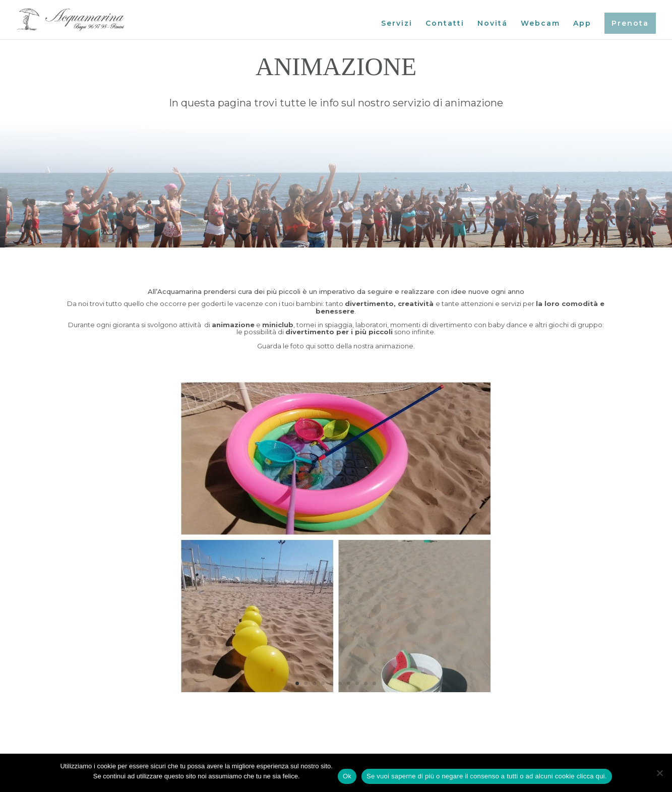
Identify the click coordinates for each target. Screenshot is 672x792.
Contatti (445, 24)
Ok (347, 776)
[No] (659, 773)
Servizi (397, 24)
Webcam (540, 24)
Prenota (630, 23)
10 (374, 683)
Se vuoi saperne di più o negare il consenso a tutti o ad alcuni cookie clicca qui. (487, 776)
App (582, 24)
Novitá (493, 24)
